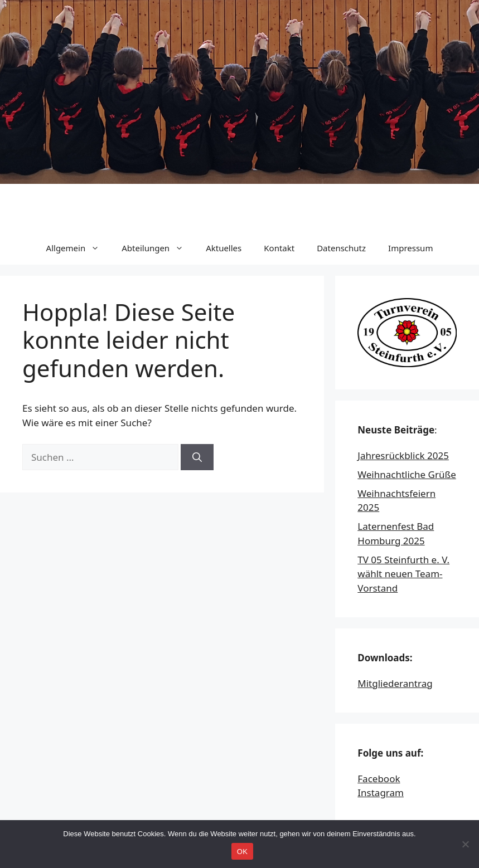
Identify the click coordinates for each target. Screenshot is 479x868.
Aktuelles (224, 248)
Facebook (379, 779)
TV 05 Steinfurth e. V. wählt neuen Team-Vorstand (403, 574)
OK (242, 852)
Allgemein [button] (79, 248)
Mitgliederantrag (395, 683)
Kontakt (279, 248)
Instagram (381, 793)
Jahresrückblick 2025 (403, 455)
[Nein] (465, 844)
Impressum (410, 248)
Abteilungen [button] (158, 248)
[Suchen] (197, 457)
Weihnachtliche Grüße (407, 474)
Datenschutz (341, 248)
